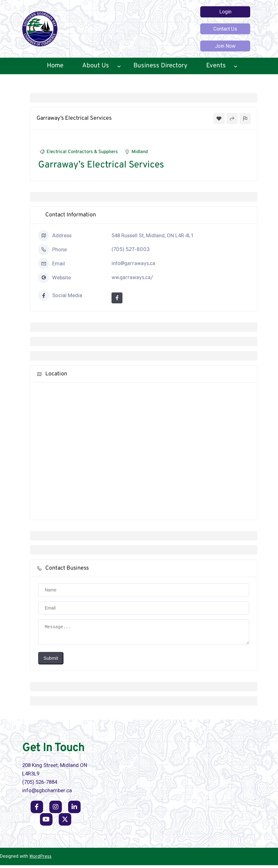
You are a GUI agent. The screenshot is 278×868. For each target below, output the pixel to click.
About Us (96, 66)
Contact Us (225, 29)
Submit (51, 661)
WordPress (40, 859)
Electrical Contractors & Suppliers (82, 152)
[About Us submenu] (119, 66)
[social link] (37, 810)
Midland (140, 152)
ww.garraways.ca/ (132, 278)
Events (216, 66)
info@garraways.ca (133, 264)
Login (225, 12)
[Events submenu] (236, 66)
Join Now (225, 46)
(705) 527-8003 (131, 250)
